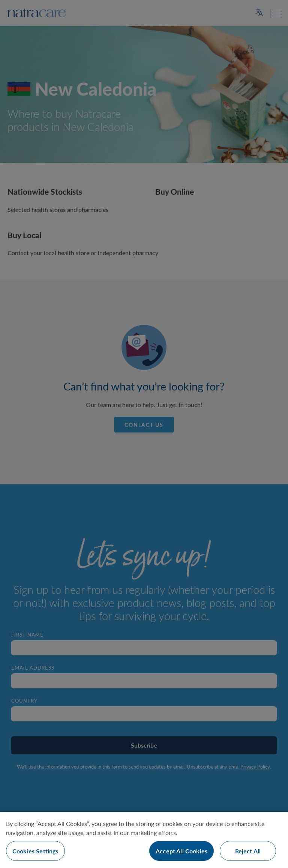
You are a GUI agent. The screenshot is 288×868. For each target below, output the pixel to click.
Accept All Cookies (181, 851)
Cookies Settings (35, 851)
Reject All (248, 851)
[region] (144, 840)
